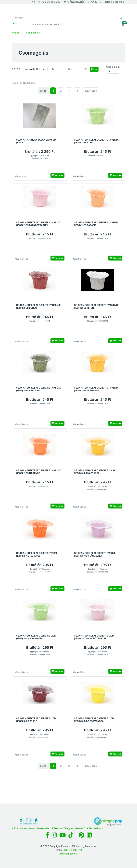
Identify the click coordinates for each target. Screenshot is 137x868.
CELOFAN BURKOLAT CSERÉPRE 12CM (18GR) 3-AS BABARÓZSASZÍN (94, 637)
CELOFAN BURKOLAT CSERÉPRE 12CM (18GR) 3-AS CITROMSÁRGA (94, 720)
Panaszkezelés (68, 854)
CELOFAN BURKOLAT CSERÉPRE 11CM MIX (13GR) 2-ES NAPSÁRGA (96, 389)
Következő (91, 91)
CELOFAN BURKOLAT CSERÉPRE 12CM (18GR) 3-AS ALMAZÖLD (36, 637)
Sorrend (16, 69)
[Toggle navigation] (15, 24)
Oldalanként (113, 67)
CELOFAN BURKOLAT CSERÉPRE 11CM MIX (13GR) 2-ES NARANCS (38, 472)
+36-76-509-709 (49, 2)
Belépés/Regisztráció (47, 25)
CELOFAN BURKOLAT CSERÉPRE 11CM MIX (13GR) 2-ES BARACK (96, 224)
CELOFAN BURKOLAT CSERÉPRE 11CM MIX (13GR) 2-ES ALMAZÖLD (96, 141)
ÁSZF (15, 828)
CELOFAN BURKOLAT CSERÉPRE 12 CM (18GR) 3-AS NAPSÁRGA (94, 472)
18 (77, 91)
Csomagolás (33, 33)
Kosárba (57, 175)
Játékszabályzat (94, 828)
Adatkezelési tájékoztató (49, 828)
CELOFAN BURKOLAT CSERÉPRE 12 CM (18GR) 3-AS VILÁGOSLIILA (94, 554)
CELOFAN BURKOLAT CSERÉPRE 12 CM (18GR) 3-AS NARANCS (37, 554)
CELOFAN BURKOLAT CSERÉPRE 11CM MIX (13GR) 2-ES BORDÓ (38, 306)
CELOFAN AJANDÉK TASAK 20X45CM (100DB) (36, 141)
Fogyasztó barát (74, 828)
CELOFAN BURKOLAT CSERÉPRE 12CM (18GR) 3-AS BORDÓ (36, 720)
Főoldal (16, 33)
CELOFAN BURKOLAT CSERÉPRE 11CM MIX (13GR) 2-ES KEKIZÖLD (38, 389)
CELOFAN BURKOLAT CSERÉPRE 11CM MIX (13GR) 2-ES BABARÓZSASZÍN (38, 224)
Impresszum (27, 828)
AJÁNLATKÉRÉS (74, 2)
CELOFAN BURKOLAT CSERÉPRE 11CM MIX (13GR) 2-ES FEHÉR (96, 306)
